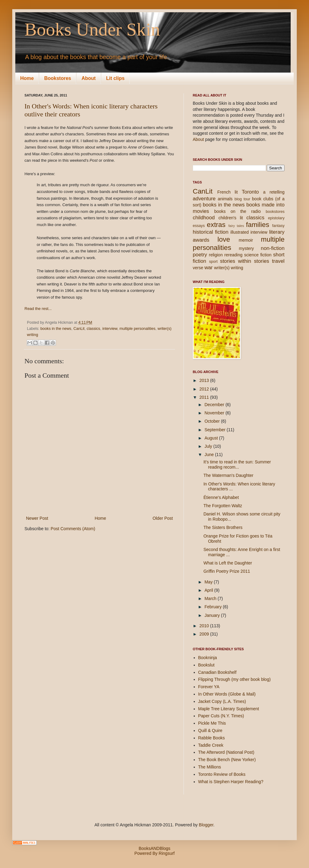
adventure (204, 199)
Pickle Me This (212, 723)
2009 (205, 634)
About (88, 78)
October (213, 421)
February (214, 607)
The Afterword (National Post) (226, 752)
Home (27, 78)
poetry (200, 255)
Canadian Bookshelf (217, 672)
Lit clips (115, 78)
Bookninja (208, 658)
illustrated (240, 232)
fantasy (278, 226)
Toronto (250, 192)
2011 (205, 397)
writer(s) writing (229, 268)
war (208, 268)
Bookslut (207, 665)
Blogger (206, 825)
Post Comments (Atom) (73, 529)
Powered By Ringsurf (154, 853)
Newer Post (37, 518)
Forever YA (209, 687)
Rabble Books (212, 738)
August (212, 438)
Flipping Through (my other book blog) (235, 679)
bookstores (275, 212)
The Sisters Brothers (223, 527)
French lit (227, 192)
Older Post (163, 518)
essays (199, 226)
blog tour (242, 199)
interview (110, 329)
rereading (233, 255)
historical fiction (211, 232)
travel (278, 261)
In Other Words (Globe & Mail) (227, 694)
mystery (246, 248)
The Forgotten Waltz (223, 506)
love (224, 239)
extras (216, 225)
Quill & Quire (210, 730)
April (209, 590)
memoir (246, 240)
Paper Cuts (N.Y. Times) (221, 716)
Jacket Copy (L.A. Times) (222, 701)
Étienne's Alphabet (221, 497)
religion (216, 255)
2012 (205, 389)
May (209, 582)
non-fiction (273, 248)
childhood (204, 218)
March (211, 598)
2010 (205, 626)
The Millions (210, 767)
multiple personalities (137, 329)
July (209, 446)
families (258, 225)
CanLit (79, 329)
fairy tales (236, 226)
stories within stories (244, 261)
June (210, 455)
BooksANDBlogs (154, 848)
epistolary (276, 218)
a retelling (274, 192)
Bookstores (58, 78)
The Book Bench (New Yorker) (227, 760)
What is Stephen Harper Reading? (231, 782)
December (215, 405)
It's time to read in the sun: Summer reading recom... (237, 464)
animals (225, 199)
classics (93, 329)
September (215, 430)
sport (213, 262)
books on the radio (237, 211)
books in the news (56, 329)
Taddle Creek (211, 745)
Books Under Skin (92, 29)
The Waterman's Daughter (228, 475)
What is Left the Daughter (228, 563)
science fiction (258, 255)
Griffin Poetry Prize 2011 (227, 571)
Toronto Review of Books (222, 774)
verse (198, 268)
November (215, 413)
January (213, 615)
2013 (205, 380)
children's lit (231, 218)
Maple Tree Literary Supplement (229, 709)
